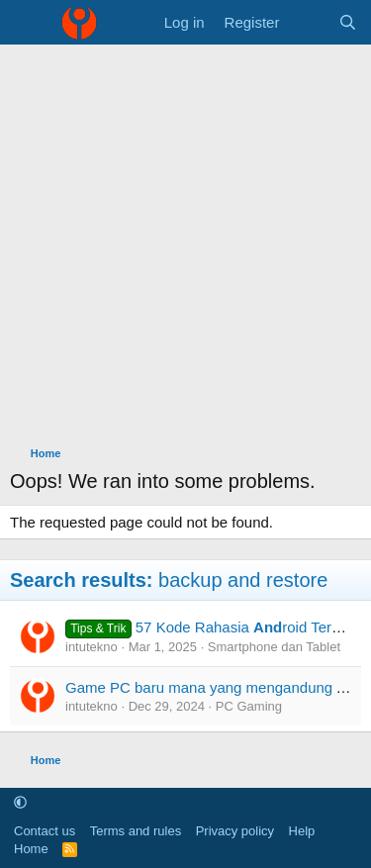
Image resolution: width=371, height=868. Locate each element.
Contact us (45, 831)
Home (31, 849)
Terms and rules (136, 831)
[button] (20, 802)
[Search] (348, 22)
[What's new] (308, 22)
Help (302, 831)
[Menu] (27, 23)
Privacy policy (235, 831)
